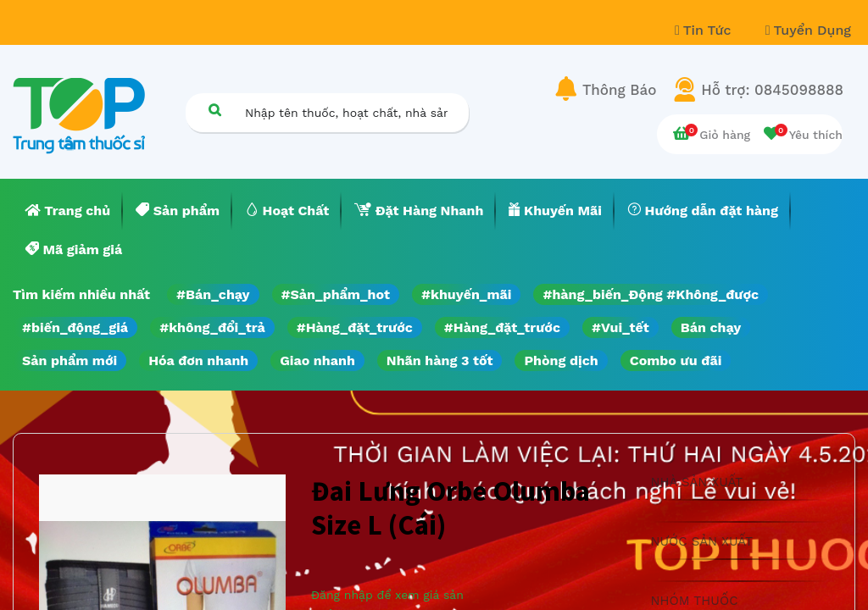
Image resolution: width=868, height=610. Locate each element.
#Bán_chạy (213, 294)
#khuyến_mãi (466, 294)
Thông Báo (619, 90)
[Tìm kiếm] (214, 110)
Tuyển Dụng (808, 30)
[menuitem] (68, 211)
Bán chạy (711, 327)
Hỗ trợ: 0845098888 (772, 90)
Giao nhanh (317, 360)
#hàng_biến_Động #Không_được (651, 294)
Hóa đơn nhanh (198, 360)
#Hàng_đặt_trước (355, 327)
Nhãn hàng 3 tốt (440, 360)
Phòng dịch (561, 360)
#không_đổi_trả (212, 327)
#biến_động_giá (75, 327)
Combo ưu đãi (676, 360)
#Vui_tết (620, 327)
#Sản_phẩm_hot (336, 294)
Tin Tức (705, 30)
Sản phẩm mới (70, 360)
